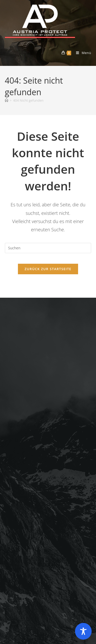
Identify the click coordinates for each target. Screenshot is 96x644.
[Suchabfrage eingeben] (48, 248)
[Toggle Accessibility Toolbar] (83, 631)
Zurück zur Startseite (48, 269)
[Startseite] (7, 100)
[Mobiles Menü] (82, 53)
